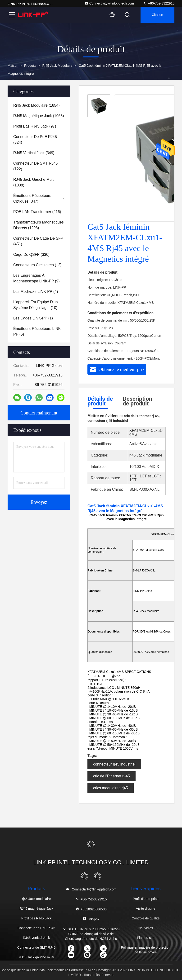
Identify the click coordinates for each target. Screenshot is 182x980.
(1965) (39, 116)
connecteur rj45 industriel (114, 764)
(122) (35, 166)
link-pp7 (91, 919)
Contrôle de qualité (146, 918)
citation (157, 15)
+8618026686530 (91, 909)
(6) (38, 331)
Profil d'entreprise (146, 899)
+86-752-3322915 (159, 3)
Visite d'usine (146, 909)
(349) (34, 153)
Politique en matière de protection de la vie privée (146, 950)
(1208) (39, 225)
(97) (35, 126)
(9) (36, 278)
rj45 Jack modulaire (57, 66)
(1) (33, 318)
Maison (13, 66)
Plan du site (146, 938)
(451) (38, 241)
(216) (37, 212)
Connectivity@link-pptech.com (109, 3)
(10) (36, 305)
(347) (32, 198)
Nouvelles (146, 928)
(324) (35, 140)
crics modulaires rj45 (111, 788)
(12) (37, 265)
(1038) (34, 182)
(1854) (36, 105)
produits (30, 66)
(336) (31, 255)
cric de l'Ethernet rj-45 (111, 776)
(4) (36, 292)
